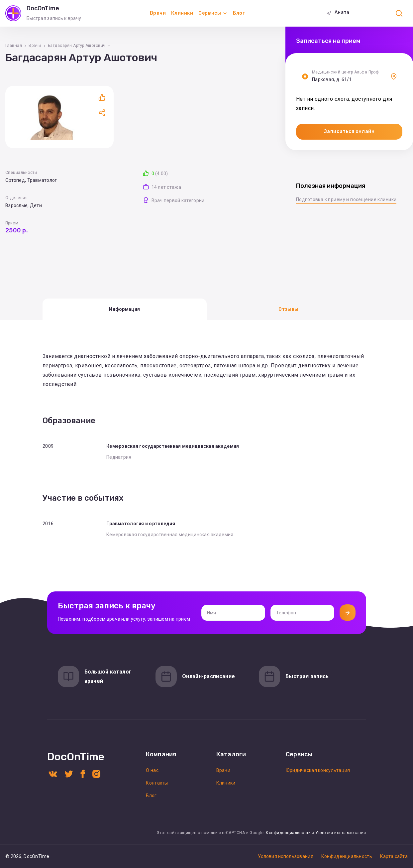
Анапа (342, 12)
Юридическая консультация (318, 770)
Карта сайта (394, 856)
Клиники (182, 13)
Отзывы (288, 309)
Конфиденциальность (288, 833)
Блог (239, 13)
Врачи (158, 13)
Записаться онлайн (349, 131)
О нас (152, 770)
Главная (14, 46)
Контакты (157, 783)
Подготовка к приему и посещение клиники (346, 199)
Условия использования (341, 833)
